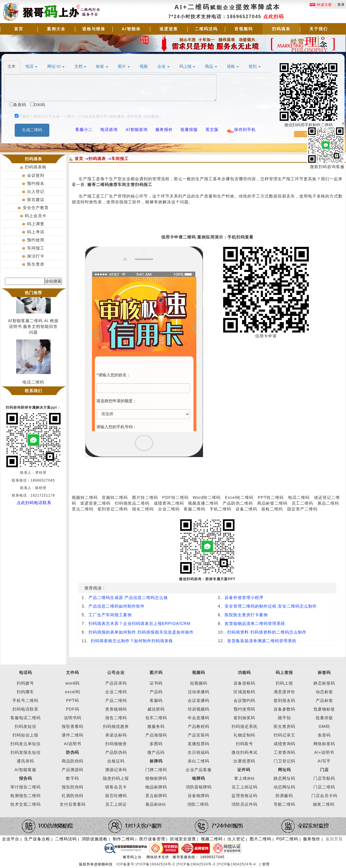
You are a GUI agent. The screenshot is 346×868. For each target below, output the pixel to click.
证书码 (156, 683)
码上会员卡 (36, 216)
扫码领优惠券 (116, 726)
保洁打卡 (36, 256)
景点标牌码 (156, 796)
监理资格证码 (245, 796)
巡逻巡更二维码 (95, 503)
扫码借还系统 (245, 726)
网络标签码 (324, 744)
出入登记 (36, 191)
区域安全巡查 (183, 839)
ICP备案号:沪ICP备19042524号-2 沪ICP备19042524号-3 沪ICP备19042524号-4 (187, 864)
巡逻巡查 (169, 29)
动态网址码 (284, 787)
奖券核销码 (116, 709)
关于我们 (319, 29)
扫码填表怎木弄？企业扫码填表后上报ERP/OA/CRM (140, 623)
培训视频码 (199, 709)
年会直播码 (199, 718)
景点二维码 (83, 509)
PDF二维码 (287, 839)
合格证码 (116, 761)
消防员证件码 (245, 804)
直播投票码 (199, 744)
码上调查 (36, 224)
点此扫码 (274, 17)
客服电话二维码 (26, 718)
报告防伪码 (73, 787)
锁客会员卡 (116, 787)
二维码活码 (206, 29)
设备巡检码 (244, 683)
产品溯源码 (73, 770)
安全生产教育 (36, 208)
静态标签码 (324, 683)
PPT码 (73, 700)
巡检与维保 (94, 29)
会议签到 (36, 175)
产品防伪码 (116, 752)
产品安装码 (199, 735)
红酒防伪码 (73, 796)
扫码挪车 (25, 692)
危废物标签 (324, 709)
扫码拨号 (25, 683)
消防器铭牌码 (199, 787)
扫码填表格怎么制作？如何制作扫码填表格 (132, 641)
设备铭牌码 (199, 796)
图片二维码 (261, 839)
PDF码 (73, 709)
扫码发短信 (26, 726)
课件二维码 (73, 735)
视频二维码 (212, 839)
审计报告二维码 (26, 787)
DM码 (324, 726)
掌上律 (241, 778)
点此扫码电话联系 (34, 503)
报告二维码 (116, 718)
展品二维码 (328, 503)
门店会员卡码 (324, 796)
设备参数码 (284, 709)
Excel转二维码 (239, 497)
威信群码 (156, 709)
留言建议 (36, 200)
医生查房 (36, 264)
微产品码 (156, 752)
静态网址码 (284, 778)
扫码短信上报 (25, 735)
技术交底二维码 (26, 804)
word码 (73, 683)
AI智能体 (131, 29)
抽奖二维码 (324, 804)
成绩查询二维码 (169, 503)
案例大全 (56, 29)
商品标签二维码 (272, 503)
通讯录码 (25, 761)
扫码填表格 (36, 167)
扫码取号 (245, 744)
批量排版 (324, 718)
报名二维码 (143, 509)
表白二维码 (199, 761)
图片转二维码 (145, 497)
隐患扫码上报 (116, 778)
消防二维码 (198, 804)
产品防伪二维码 (238, 503)
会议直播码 (199, 700)
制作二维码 (124, 839)
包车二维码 (156, 718)
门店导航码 (324, 778)
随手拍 (284, 718)
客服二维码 (194, 509)
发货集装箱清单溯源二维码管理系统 (262, 641)
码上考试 (36, 232)
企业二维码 (169, 509)
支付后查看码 (73, 804)
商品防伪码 (73, 761)
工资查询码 (284, 752)
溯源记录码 (116, 770)
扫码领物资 (116, 744)
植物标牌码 (156, 778)
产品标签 (324, 700)
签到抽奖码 (244, 718)
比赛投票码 (244, 761)
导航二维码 (284, 804)
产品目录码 (116, 683)
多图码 (156, 744)
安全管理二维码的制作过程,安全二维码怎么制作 (271, 606)
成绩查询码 (284, 744)
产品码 (156, 692)
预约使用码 (244, 709)
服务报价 (312, 839)
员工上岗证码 (245, 787)
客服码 (156, 700)
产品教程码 (199, 726)
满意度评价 (284, 692)
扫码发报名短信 (26, 752)
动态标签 (324, 692)
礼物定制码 (244, 735)
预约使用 (36, 240)
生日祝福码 (199, 752)
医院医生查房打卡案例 (246, 615)
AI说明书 (72, 744)
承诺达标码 (116, 735)
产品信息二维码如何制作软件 (117, 606)
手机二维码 (220, 509)
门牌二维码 (156, 770)
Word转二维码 (207, 497)
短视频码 (199, 683)
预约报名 (36, 183)
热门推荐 (33, 293)
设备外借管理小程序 (244, 598)
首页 (19, 29)
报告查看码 (73, 726)
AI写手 (324, 761)
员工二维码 (302, 503)
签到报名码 (284, 700)
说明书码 (73, 718)
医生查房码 (284, 726)
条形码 (324, 735)
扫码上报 (284, 683)
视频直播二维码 (203, 503)
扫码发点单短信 (26, 744)
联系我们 (33, 391)
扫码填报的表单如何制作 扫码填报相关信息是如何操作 (141, 632)
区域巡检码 (244, 692)
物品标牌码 (156, 787)
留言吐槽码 (116, 796)
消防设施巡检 (95, 839)
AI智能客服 (25, 770)
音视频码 (244, 29)
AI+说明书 (324, 752)
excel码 (73, 692)
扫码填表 (281, 29)
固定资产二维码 (303, 509)
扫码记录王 (284, 735)
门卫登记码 (284, 761)
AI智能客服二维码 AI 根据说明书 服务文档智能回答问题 (33, 331)
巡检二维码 (272, 509)
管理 (266, 864)
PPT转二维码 (271, 497)
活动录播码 (199, 692)
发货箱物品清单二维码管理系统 (255, 623)
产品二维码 (116, 700)
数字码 (73, 778)
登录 (341, 5)
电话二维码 (299, 497)
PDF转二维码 (175, 497)
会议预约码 (244, 700)
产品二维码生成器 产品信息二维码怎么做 (128, 598)
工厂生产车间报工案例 (110, 615)
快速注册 (321, 5)
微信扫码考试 (245, 752)
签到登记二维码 (113, 509)
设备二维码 (246, 509)
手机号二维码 (25, 700)
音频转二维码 (115, 497)
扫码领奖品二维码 (132, 503)
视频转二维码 (85, 497)
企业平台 (11, 839)
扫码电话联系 (25, 709)
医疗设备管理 (152, 839)
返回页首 (334, 839)
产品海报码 (156, 735)
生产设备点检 (37, 839)
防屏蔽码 (284, 796)
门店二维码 (324, 787)
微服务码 (156, 726)
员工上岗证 (116, 804)
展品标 (156, 804)
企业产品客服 (199, 770)
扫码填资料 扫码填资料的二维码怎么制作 (267, 632)
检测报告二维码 (26, 796)
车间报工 (36, 248)
